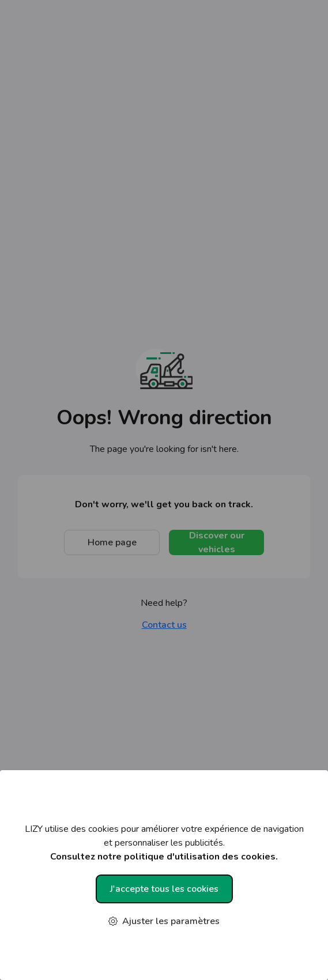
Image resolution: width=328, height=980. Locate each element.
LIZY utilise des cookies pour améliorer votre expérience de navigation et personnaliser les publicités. (164, 843)
